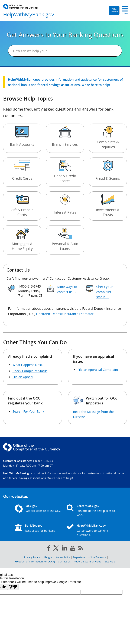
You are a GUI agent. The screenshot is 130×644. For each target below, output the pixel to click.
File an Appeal (23, 377)
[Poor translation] (13, 587)
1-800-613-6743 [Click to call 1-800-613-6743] (30, 286)
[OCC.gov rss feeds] (81, 549)
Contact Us (64, 561)
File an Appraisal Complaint (98, 370)
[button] (114, 10)
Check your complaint (104, 292)
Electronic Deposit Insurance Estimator (65, 314)
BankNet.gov (34, 526)
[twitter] (56, 549)
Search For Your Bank (28, 411)
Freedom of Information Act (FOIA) (35, 561)
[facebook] (49, 549)
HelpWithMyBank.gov (91, 526)
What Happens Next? (28, 365)
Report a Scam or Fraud (88, 561)
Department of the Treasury (90, 557)
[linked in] (64, 549)
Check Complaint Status (30, 371)
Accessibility (63, 557)
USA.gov (48, 557)
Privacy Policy (32, 557)
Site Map (110, 561)
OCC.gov (32, 506)
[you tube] (73, 549)
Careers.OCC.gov (88, 506)
